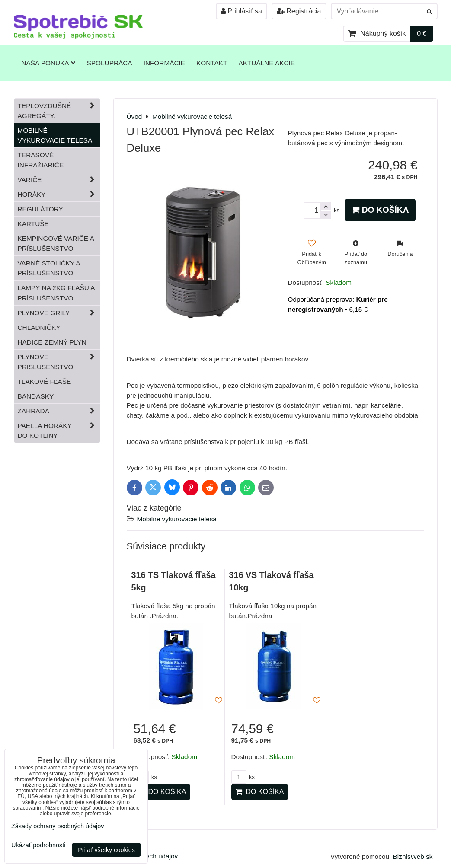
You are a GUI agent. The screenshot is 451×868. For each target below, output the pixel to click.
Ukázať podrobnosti (38, 845)
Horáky (59, 194)
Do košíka (380, 210)
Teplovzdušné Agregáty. (59, 111)
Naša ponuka (49, 63)
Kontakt (212, 63)
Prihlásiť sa (241, 11)
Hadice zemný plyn (52, 342)
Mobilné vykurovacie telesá (177, 519)
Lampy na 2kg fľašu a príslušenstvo (56, 293)
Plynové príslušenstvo (59, 362)
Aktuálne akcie (267, 63)
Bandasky (36, 396)
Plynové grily (59, 313)
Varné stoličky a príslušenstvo (49, 268)
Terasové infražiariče (41, 160)
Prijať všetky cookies (106, 850)
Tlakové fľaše (45, 381)
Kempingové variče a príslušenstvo (56, 243)
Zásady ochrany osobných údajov (58, 826)
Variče (59, 180)
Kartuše (33, 224)
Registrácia (299, 11)
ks (243, 777)
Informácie (164, 63)
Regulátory (40, 209)
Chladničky (39, 327)
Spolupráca (110, 63)
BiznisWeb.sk (413, 857)
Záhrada (59, 411)
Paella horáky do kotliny (59, 431)
